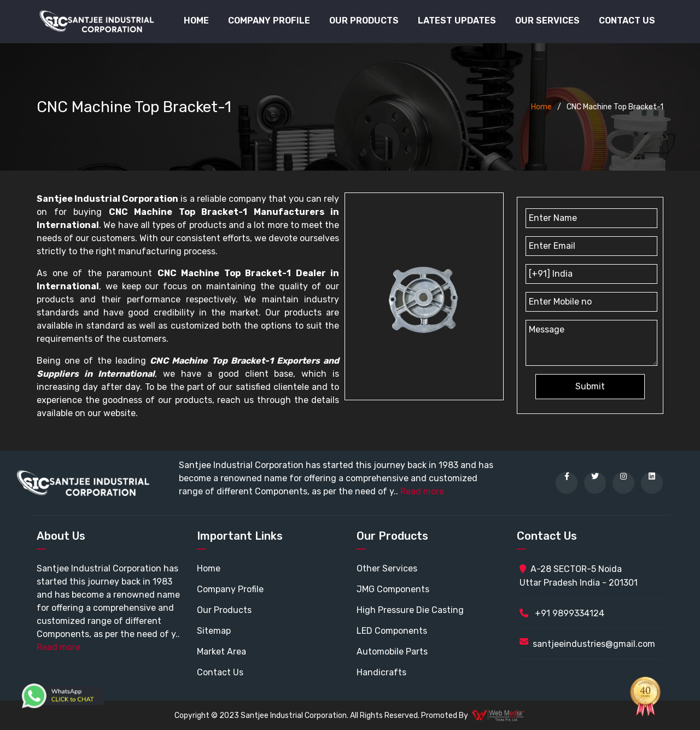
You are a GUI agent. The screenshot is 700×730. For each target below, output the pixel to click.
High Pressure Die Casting (410, 610)
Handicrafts (381, 672)
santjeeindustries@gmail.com (594, 644)
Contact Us (627, 21)
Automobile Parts (392, 652)
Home (196, 21)
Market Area (221, 652)
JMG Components (393, 589)
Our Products (224, 610)
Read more (422, 491)
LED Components (392, 631)
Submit (590, 386)
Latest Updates (457, 21)
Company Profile (269, 21)
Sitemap (214, 631)
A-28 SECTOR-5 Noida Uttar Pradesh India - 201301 (579, 576)
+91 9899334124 (562, 613)
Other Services (387, 568)
